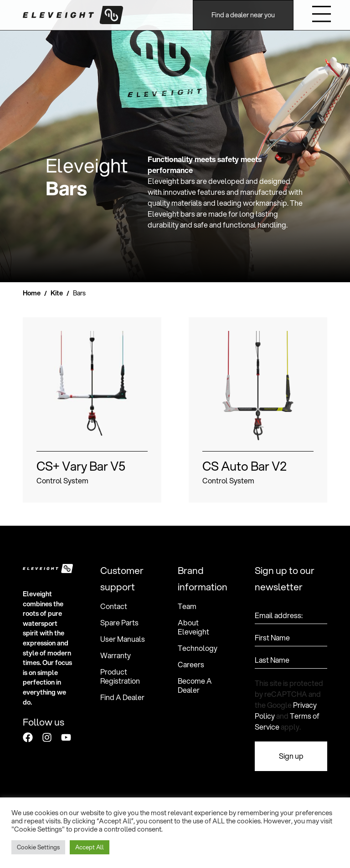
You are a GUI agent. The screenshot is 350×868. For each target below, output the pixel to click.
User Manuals (123, 639)
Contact (114, 606)
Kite (57, 293)
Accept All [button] (90, 847)
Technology (198, 648)
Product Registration (120, 676)
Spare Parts (119, 623)
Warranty (116, 655)
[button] (322, 15)
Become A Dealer (195, 685)
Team (187, 606)
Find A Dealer (122, 697)
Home (32, 293)
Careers (191, 665)
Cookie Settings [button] (38, 847)
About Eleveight (193, 627)
